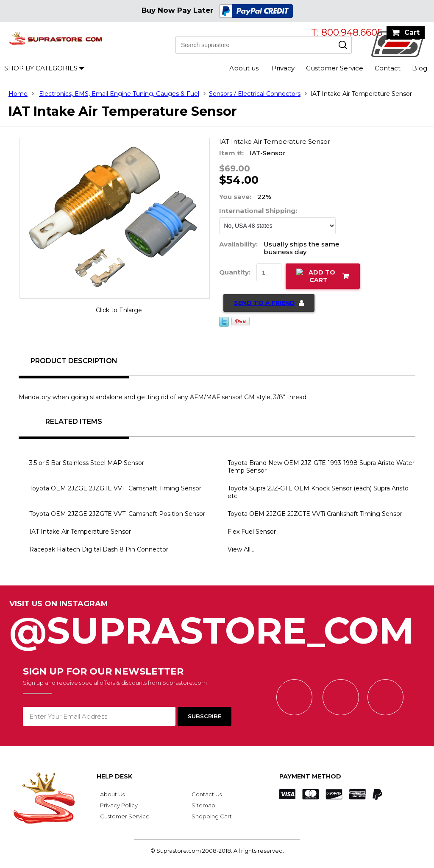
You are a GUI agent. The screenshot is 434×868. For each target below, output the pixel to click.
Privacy (283, 68)
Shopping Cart (212, 816)
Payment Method (310, 776)
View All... (241, 549)
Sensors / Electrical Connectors (255, 94)
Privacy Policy (119, 805)
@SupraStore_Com (217, 626)
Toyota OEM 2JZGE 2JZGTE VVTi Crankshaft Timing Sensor (315, 514)
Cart (412, 32)
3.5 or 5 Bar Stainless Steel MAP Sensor (87, 463)
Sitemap (203, 805)
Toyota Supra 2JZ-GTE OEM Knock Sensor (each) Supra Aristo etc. (318, 492)
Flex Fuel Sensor (252, 532)
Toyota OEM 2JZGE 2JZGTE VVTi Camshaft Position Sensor (117, 514)
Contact (388, 68)
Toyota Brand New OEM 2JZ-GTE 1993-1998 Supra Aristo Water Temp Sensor (321, 467)
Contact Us (207, 794)
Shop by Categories (41, 68)
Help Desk (114, 776)
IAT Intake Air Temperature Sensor (80, 532)
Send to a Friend (264, 303)
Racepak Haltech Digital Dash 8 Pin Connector (99, 549)
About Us (112, 794)
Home (18, 94)
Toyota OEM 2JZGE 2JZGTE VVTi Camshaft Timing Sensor (115, 488)
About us (244, 68)
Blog (420, 68)
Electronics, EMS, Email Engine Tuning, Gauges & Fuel (119, 94)
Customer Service (335, 68)
